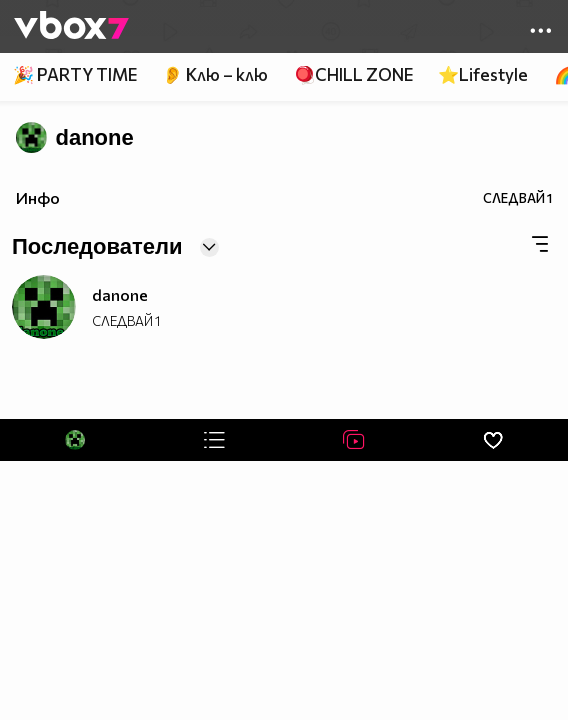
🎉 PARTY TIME (75, 74)
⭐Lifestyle (483, 74)
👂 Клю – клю (215, 74)
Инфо (38, 197)
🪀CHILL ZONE (353, 74)
